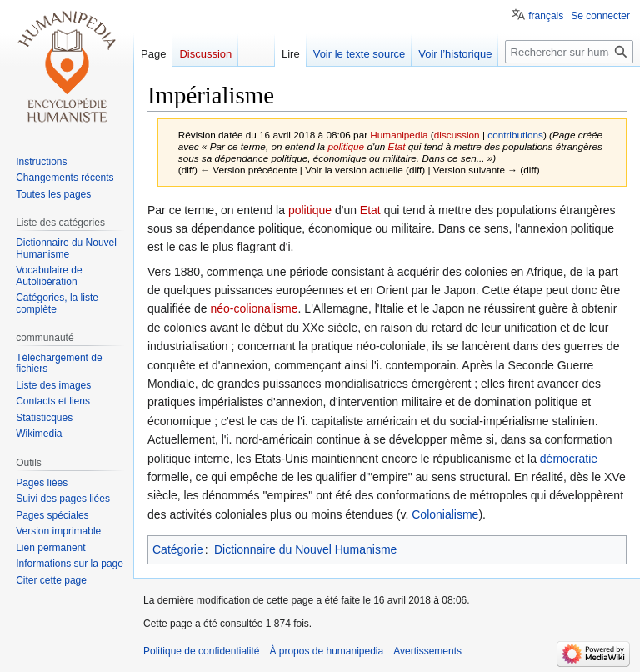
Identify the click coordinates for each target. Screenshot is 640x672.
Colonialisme (445, 514)
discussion (457, 135)
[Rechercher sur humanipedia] (569, 52)
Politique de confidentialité (201, 651)
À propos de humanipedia (326, 651)
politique (346, 146)
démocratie (569, 459)
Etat (397, 146)
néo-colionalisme (255, 308)
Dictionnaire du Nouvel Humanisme (305, 549)
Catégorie (178, 549)
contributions (515, 135)
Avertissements (427, 651)
